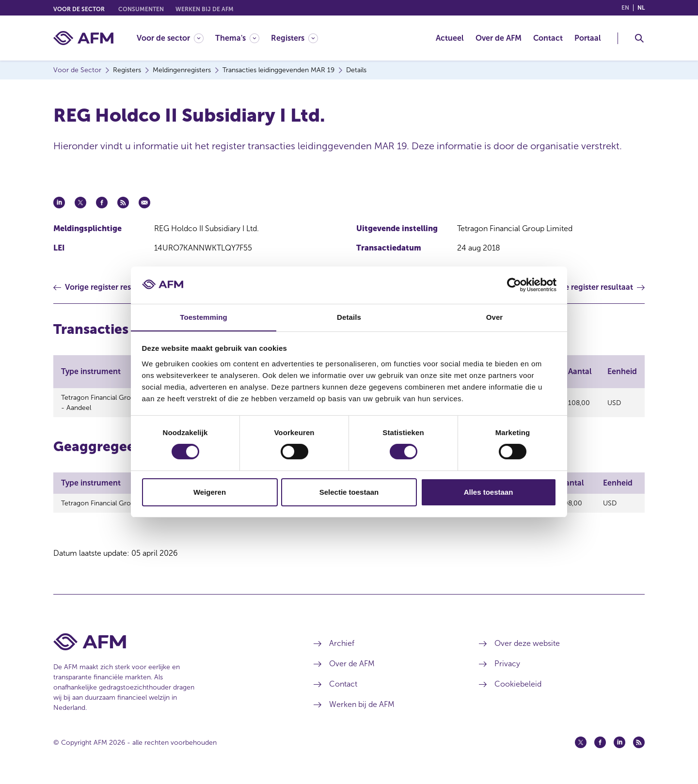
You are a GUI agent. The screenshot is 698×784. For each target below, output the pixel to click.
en (625, 8)
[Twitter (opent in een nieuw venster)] (581, 747)
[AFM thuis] (83, 38)
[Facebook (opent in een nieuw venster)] (600, 747)
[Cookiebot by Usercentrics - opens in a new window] (514, 285)
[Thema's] (237, 38)
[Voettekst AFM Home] (169, 646)
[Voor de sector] (170, 38)
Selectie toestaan (349, 492)
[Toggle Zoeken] (639, 38)
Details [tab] (349, 317)
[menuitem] (176, 38)
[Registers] (294, 38)
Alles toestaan (489, 492)
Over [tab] (495, 317)
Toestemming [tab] (204, 317)
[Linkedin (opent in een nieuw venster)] (619, 747)
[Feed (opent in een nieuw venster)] (639, 747)
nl (641, 8)
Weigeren (210, 492)
